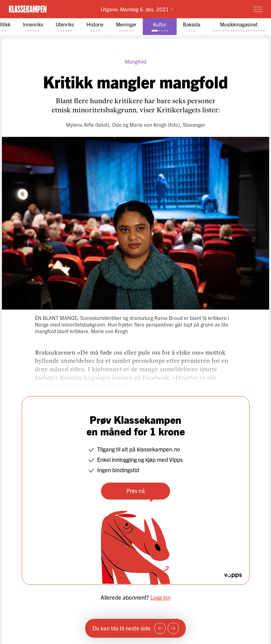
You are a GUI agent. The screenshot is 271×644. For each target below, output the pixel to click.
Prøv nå (136, 491)
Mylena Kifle (80, 125)
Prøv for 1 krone (221, 9)
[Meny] (258, 9)
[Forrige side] (160, 628)
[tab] (33, 27)
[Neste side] (173, 628)
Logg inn (160, 597)
